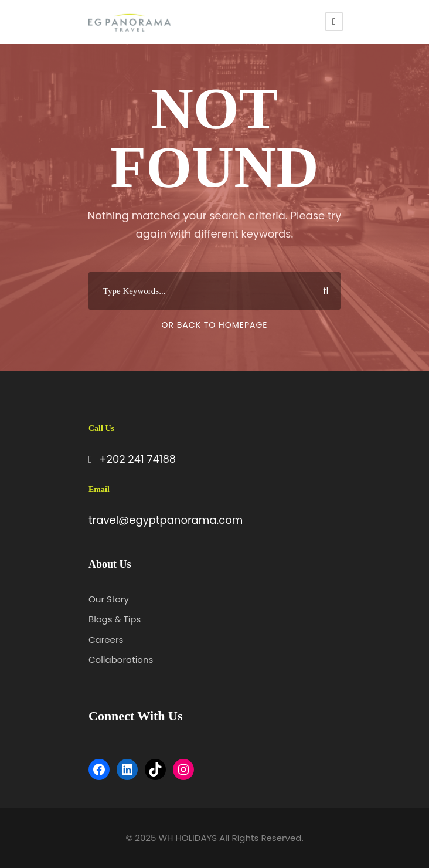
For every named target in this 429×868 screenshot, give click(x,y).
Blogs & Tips (115, 619)
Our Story (109, 599)
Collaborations (121, 660)
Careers (106, 640)
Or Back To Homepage (214, 325)
